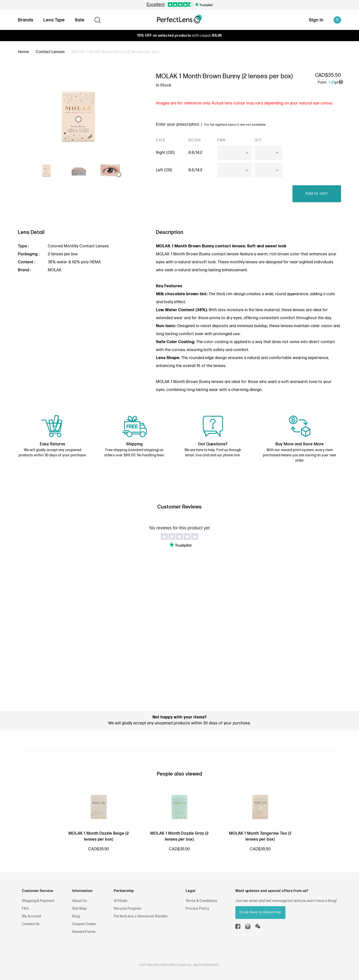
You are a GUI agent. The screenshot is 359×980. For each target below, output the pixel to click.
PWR (222, 140)
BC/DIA (195, 140)
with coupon (179, 36)
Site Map (79, 909)
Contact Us (31, 924)
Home (23, 52)
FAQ (25, 909)
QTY (258, 140)
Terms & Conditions (201, 901)
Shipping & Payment (38, 901)
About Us (80, 901)
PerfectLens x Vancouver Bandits (141, 916)
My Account (32, 916)
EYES (161, 140)
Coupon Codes (84, 924)
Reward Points (84, 932)
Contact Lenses (50, 52)
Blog (76, 916)
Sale (80, 20)
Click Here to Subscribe (260, 912)
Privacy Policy (197, 909)
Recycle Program (128, 909)
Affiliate (121, 901)
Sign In (316, 20)
